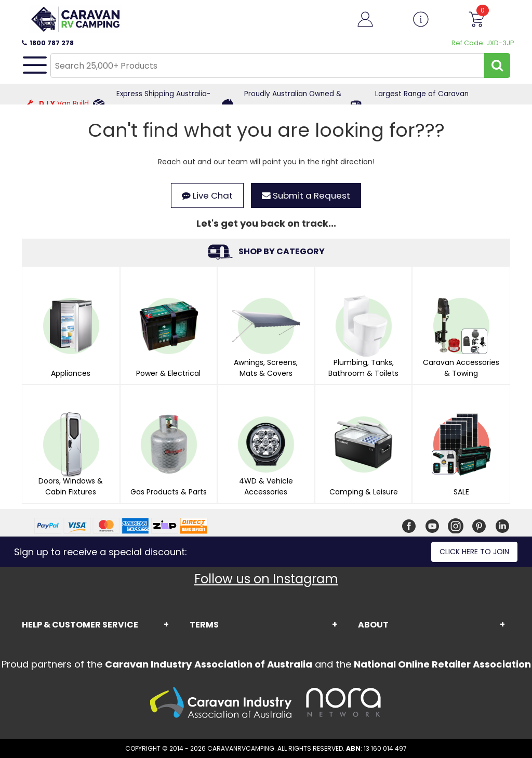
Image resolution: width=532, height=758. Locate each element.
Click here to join (474, 552)
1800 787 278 (48, 43)
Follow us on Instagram (266, 579)
